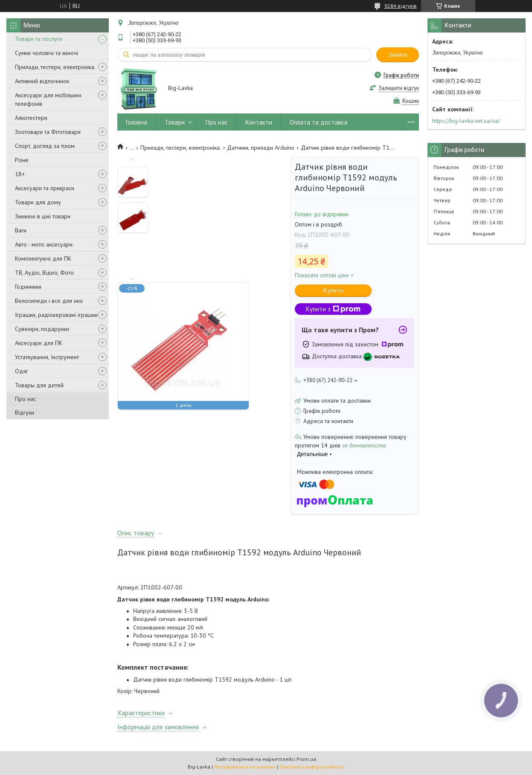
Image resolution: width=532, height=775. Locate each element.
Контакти (259, 122)
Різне (22, 160)
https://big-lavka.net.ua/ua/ (466, 121)
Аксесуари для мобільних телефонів (48, 99)
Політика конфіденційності (312, 767)
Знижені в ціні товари (43, 216)
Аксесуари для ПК (39, 343)
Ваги (21, 230)
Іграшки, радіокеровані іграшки (56, 315)
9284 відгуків (401, 6)
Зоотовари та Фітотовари (48, 132)
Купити (333, 290)
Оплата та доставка (318, 122)
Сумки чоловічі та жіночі (47, 53)
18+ (20, 174)
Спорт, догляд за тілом (45, 146)
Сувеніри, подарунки (42, 329)
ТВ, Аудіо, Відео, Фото (44, 273)
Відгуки (25, 412)
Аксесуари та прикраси (45, 188)
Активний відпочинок (42, 81)
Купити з (333, 309)
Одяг (22, 371)
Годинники (28, 287)
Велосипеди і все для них (49, 301)
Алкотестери (31, 118)
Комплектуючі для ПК (43, 258)
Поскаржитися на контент (245, 767)
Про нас (25, 399)
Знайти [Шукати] (398, 55)
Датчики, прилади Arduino (261, 148)
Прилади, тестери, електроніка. (55, 67)
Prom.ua (306, 759)
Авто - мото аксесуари (44, 244)
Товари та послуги (39, 39)
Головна (137, 122)
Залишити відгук (399, 88)
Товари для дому (38, 202)
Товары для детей (39, 385)
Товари (175, 122)
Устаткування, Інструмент (47, 357)
